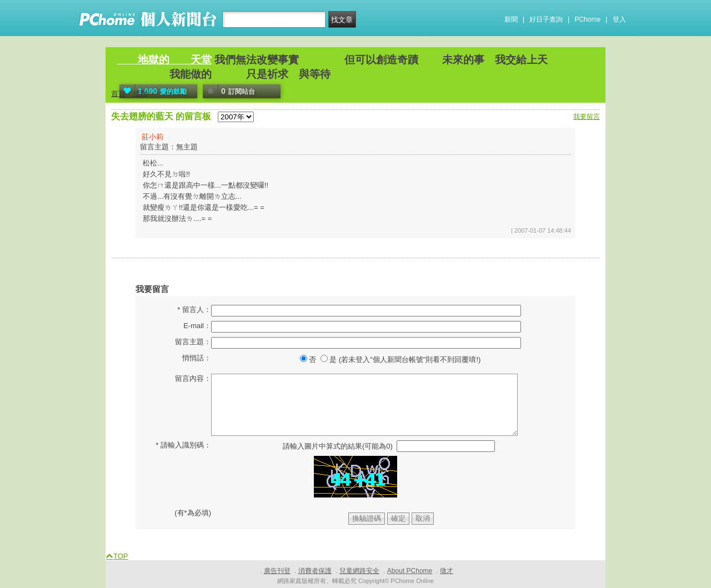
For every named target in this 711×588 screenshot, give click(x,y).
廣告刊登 (277, 571)
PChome (587, 19)
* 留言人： (194, 310)
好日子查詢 (546, 19)
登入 (619, 19)
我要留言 (587, 117)
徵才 (447, 571)
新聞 (511, 19)
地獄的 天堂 (164, 60)
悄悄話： (197, 358)
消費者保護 (315, 571)
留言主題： (193, 342)
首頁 (118, 94)
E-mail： (197, 326)
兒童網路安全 (359, 571)
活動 (141, 94)
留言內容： (193, 378)
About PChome (410, 571)
